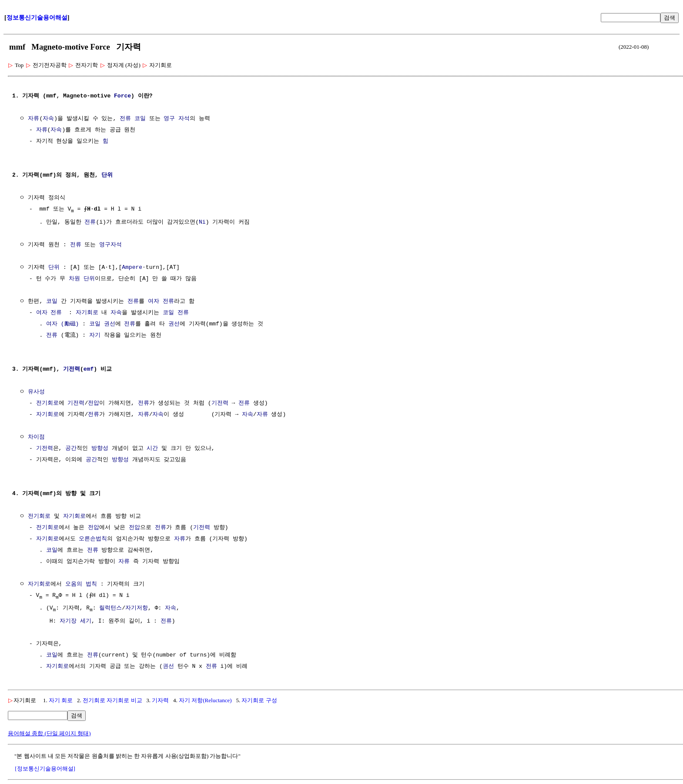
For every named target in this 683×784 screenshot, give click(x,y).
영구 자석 (177, 119)
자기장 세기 (75, 623)
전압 (94, 404)
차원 (74, 279)
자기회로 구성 (259, 702)
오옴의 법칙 (81, 585)
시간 (152, 449)
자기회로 (87, 313)
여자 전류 (161, 302)
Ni (202, 223)
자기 (95, 336)
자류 (33, 119)
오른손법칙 (93, 539)
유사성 (36, 392)
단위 (107, 175)
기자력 (160, 702)
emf (89, 370)
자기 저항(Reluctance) (205, 702)
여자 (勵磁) (62, 325)
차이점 (36, 438)
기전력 (72, 370)
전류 (125, 119)
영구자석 (110, 245)
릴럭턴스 (110, 609)
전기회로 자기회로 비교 (112, 702)
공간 (71, 449)
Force (122, 96)
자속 (48, 119)
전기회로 (47, 404)
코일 (140, 119)
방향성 (100, 449)
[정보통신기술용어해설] (45, 770)
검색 (670, 18)
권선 (110, 325)
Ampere (132, 268)
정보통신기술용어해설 (37, 18)
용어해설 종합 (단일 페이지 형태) (49, 735)
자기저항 (137, 609)
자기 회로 (61, 702)
